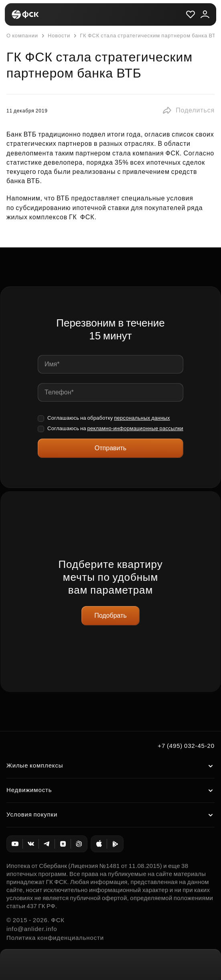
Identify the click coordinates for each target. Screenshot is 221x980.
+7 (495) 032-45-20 (186, 746)
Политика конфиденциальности (55, 938)
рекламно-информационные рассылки (135, 428)
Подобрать (110, 616)
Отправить (110, 448)
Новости (55, 36)
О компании (22, 36)
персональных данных (142, 418)
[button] (188, 110)
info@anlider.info (32, 929)
